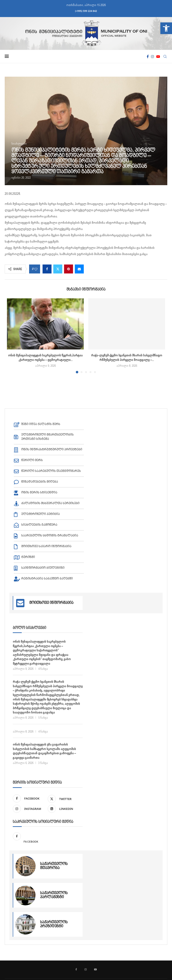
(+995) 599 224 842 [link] (86, 11)
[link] (166, 28)
